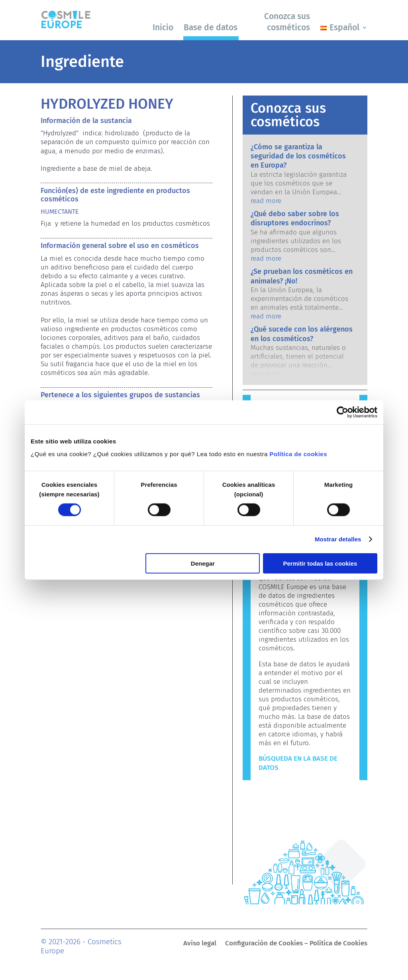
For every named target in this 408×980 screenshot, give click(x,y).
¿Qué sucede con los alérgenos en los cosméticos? (302, 334)
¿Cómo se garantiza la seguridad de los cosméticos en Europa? (298, 156)
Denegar (203, 563)
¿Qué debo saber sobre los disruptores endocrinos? (295, 218)
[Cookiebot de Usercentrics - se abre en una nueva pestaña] (342, 412)
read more (266, 201)
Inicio (163, 27)
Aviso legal (200, 944)
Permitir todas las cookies (320, 563)
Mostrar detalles (338, 539)
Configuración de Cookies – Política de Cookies (296, 944)
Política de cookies (299, 454)
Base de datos (211, 27)
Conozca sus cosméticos (287, 22)
